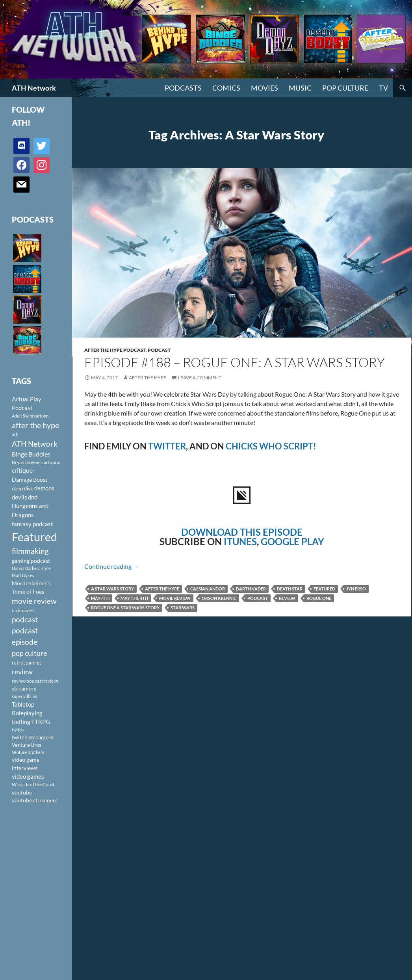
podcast (258, 598)
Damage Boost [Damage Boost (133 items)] (30, 480)
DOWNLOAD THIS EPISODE (242, 532)
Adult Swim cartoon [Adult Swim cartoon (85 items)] (30, 416)
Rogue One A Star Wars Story (125, 608)
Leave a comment (200, 378)
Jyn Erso (356, 589)
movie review (175, 598)
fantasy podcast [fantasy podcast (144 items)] (32, 524)
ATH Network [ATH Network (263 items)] (35, 444)
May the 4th (134, 598)
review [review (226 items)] (22, 672)
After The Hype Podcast (115, 350)
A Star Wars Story (112, 589)
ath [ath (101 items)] (15, 434)
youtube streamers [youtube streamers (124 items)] (35, 800)
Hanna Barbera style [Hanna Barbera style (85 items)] (31, 568)
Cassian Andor (208, 589)
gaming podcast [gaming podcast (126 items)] (31, 561)
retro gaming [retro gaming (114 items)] (26, 663)
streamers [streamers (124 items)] (24, 688)
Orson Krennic (219, 598)
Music (300, 88)
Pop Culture (345, 88)
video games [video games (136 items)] (28, 777)
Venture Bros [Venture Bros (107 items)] (27, 745)
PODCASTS (183, 88)
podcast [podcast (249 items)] (25, 619)
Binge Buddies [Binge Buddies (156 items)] (31, 454)
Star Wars (183, 608)
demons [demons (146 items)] (44, 488)
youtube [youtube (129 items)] (22, 792)
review (287, 598)
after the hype (162, 589)
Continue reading (112, 566)
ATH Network (34, 88)
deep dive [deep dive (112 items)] (23, 488)
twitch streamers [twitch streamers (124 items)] (32, 737)
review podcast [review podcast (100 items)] (27, 681)
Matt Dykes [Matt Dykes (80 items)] (23, 575)
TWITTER (167, 446)
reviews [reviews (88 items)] (51, 681)
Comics (226, 88)
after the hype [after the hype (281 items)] (35, 425)
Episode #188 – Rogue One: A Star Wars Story (235, 362)
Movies (264, 88)
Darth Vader (251, 589)
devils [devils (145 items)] (19, 497)
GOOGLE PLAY (292, 541)
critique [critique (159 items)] (22, 470)
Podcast (159, 350)
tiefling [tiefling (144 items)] (21, 722)
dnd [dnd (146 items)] (33, 497)
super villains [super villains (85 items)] (24, 696)
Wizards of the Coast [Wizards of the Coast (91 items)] (33, 784)
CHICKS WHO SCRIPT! (271, 446)
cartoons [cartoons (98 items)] (51, 462)
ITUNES (240, 541)
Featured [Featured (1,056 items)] (34, 537)
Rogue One (319, 598)
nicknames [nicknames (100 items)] (23, 610)
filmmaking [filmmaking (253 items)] (30, 551)
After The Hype (148, 378)
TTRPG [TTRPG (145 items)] (41, 722)
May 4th (100, 598)
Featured (324, 589)
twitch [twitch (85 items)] (18, 730)
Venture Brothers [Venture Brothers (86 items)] (28, 752)
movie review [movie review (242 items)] (34, 601)
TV (383, 88)
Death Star (290, 589)
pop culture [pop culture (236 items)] (29, 653)
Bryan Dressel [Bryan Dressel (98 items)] (26, 462)
